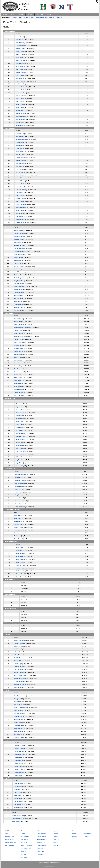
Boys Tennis (57, 845)
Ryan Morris (20, 216)
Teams (21, 17)
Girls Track (56, 842)
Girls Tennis (24, 857)
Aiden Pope (18, 664)
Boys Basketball (41, 834)
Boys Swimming (41, 842)
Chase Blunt (18, 652)
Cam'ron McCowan (20, 676)
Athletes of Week (9, 837)
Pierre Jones (20, 75)
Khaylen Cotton (21, 157)
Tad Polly (17, 649)
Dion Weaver (20, 43)
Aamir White (18, 515)
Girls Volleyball (25, 837)
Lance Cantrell (20, 52)
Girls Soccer (24, 842)
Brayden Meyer (20, 119)
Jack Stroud (18, 357)
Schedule (27, 17)
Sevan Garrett (18, 539)
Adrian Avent (20, 37)
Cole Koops (19, 63)
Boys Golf (24, 851)
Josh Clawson (20, 105)
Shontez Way (20, 466)
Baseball (56, 834)
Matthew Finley (19, 307)
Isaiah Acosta (20, 57)
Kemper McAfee (21, 93)
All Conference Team (42, 17)
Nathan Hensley (21, 72)
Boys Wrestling (41, 840)
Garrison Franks (19, 342)
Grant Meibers (20, 178)
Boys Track (56, 840)
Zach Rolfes (18, 646)
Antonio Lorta (19, 372)
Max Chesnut (18, 369)
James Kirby (18, 331)
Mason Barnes (19, 351)
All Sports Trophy (9, 840)
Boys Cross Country (26, 845)
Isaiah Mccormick (20, 658)
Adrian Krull (20, 556)
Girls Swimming (41, 845)
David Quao (19, 169)
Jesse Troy (18, 339)
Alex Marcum (19, 670)
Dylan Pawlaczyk (21, 81)
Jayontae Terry (19, 296)
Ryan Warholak (19, 533)
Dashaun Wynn (20, 49)
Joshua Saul (18, 360)
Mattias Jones (20, 108)
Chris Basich (18, 655)
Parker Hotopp (19, 263)
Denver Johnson (21, 113)
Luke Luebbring (21, 219)
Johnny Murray (19, 667)
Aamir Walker (18, 290)
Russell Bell (18, 284)
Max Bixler (18, 322)
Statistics (14, 17)
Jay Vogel (17, 790)
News (6, 834)
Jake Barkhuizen (19, 245)
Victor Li (18, 425)
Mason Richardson (22, 66)
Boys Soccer (24, 840)
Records (52, 17)
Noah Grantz (18, 378)
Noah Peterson (20, 553)
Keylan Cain (19, 193)
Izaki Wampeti (20, 40)
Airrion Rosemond (21, 46)
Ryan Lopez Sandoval (21, 678)
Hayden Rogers (19, 366)
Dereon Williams (21, 96)
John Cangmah (19, 681)
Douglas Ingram (21, 116)
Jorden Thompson (18, 816)
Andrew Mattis (18, 242)
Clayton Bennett (20, 643)
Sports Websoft (56, 863)
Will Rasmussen (19, 310)
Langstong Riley (21, 204)
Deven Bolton (20, 122)
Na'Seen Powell (21, 172)
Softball (56, 837)
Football (23, 834)
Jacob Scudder (19, 298)
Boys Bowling (41, 848)
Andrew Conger (19, 687)
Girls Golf (23, 854)
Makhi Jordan (18, 272)
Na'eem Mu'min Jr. (20, 684)
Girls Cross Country (26, 848)
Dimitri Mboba (19, 375)
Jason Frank (20, 187)
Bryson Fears (18, 237)
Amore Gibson (20, 78)
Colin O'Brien (20, 143)
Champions (59, 17)
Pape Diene (18, 381)
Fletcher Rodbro (21, 410)
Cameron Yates (20, 436)
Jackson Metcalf (21, 90)
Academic (40, 854)
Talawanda (87, 837)
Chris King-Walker (20, 278)
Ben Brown (19, 69)
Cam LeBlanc (20, 102)
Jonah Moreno (20, 125)
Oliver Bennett (19, 673)
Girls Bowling (41, 851)
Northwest (74, 837)
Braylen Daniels (21, 87)
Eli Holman (17, 536)
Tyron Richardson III (20, 287)
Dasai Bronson (20, 55)
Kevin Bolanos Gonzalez (22, 328)
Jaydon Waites (19, 392)
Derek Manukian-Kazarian (22, 251)
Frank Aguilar (20, 99)
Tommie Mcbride (19, 530)
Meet (32, 17)
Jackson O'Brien (19, 524)
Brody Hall (19, 84)
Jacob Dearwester (20, 640)
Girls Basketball (41, 837)
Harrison (74, 834)
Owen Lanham (19, 363)
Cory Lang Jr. (20, 148)
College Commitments (11, 842)
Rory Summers (19, 325)
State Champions (9, 845)
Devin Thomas (20, 60)
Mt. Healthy (87, 834)
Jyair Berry (19, 110)
